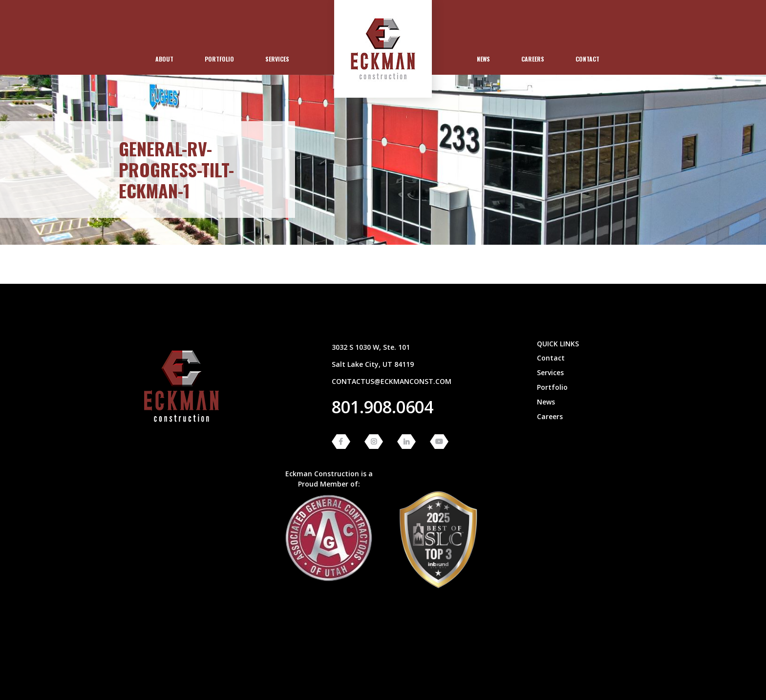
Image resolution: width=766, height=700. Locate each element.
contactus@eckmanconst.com (392, 381)
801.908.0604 (383, 407)
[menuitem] (164, 59)
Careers (533, 59)
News (483, 59)
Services (277, 59)
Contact (587, 59)
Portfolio (219, 59)
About (164, 59)
